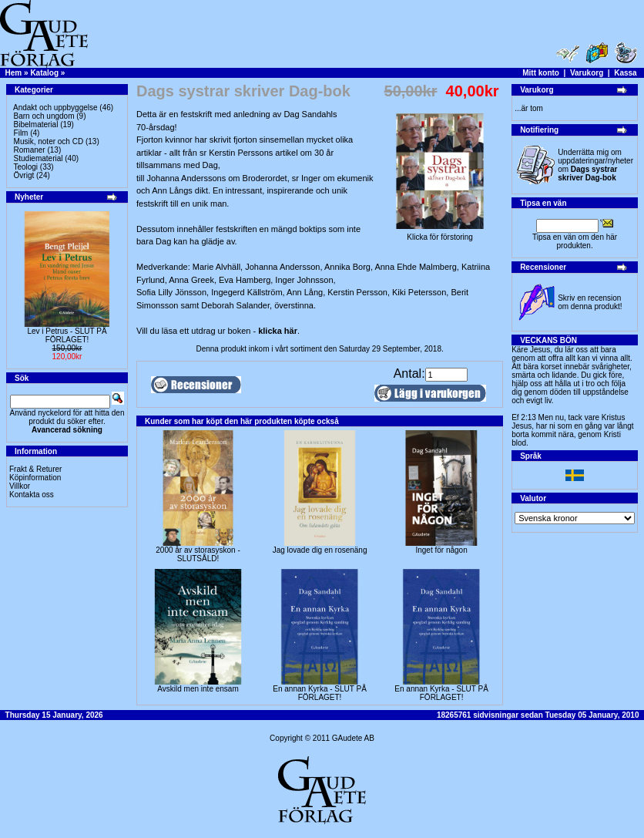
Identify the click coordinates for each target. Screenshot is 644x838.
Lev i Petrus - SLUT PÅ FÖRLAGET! (67, 335)
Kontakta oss (32, 495)
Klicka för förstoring (440, 234)
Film (21, 133)
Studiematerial (39, 158)
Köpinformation (35, 478)
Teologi (25, 167)
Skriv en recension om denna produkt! (590, 302)
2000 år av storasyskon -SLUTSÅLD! (198, 554)
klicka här (278, 331)
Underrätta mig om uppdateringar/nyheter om (595, 165)
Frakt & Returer (35, 469)
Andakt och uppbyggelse (55, 108)
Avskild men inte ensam (198, 689)
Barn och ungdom (44, 116)
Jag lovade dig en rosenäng (320, 550)
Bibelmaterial (36, 125)
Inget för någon (441, 550)
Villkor (20, 486)
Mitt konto (541, 73)
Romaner (30, 150)
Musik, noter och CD (49, 141)
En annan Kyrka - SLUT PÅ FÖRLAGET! (320, 693)
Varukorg (587, 73)
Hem (14, 73)
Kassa (625, 73)
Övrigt (24, 175)
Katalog (44, 73)
